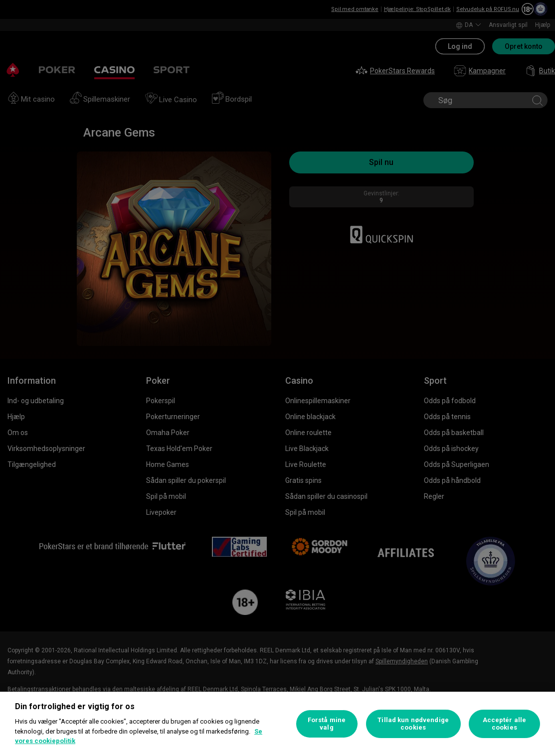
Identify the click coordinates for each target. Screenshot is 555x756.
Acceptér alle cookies (505, 724)
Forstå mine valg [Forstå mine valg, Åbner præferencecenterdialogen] (327, 724)
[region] (277, 724)
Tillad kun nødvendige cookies (413, 724)
